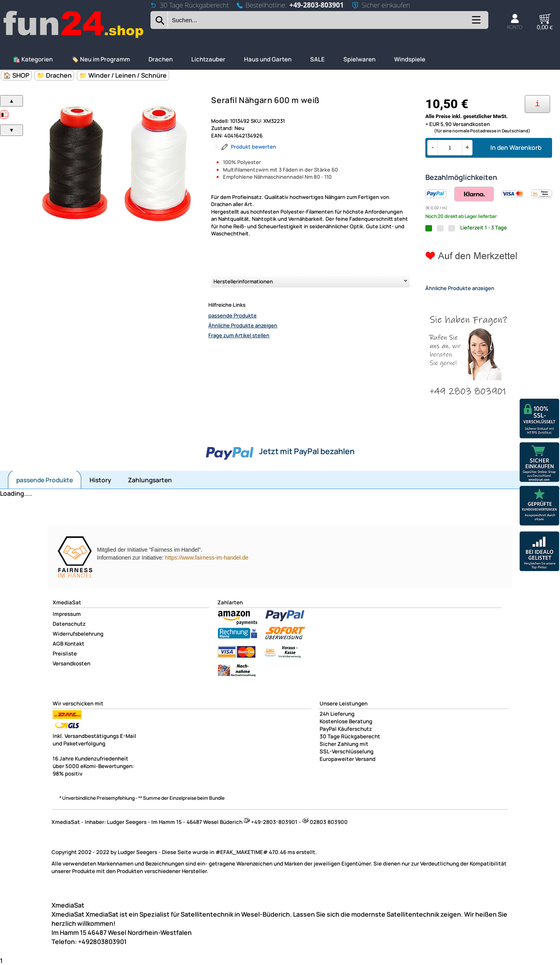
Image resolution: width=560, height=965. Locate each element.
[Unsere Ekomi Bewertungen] (539, 507)
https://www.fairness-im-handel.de (207, 558)
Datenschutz (69, 624)
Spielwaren (359, 59)
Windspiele (410, 59)
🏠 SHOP (16, 75)
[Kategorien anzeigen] (476, 23)
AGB (58, 644)
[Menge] (450, 148)
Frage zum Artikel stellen (239, 335)
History (100, 480)
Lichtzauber (208, 59)
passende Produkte (232, 315)
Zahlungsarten (150, 480)
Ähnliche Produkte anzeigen (243, 325)
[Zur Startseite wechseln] (74, 37)
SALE (317, 59)
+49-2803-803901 (317, 5)
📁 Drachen (54, 75)
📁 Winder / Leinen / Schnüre (123, 75)
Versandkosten (71, 663)
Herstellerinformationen (243, 281)
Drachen (161, 59)
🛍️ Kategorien (33, 59)
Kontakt (74, 644)
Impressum (67, 614)
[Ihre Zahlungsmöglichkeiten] (537, 104)
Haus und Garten (268, 59)
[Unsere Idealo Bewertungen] (539, 552)
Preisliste (65, 654)
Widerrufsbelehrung (78, 634)
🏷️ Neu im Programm (101, 59)
